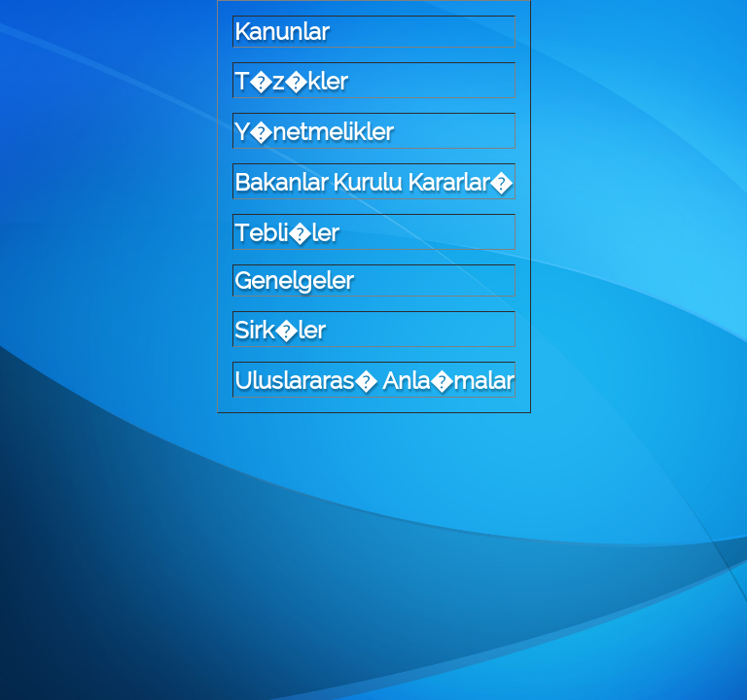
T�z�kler (291, 81)
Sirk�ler (280, 330)
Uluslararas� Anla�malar (374, 381)
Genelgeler (294, 280)
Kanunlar (282, 32)
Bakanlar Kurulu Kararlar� (373, 182)
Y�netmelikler (314, 132)
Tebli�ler (286, 233)
